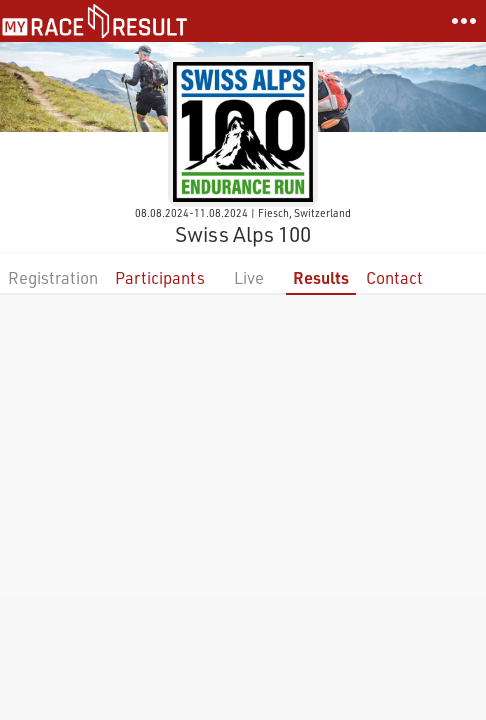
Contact (394, 277)
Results (321, 277)
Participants (160, 277)
